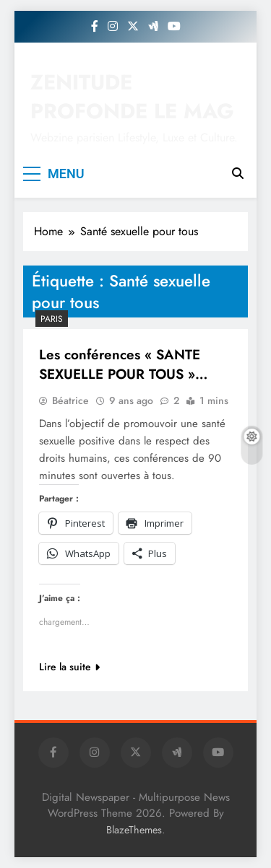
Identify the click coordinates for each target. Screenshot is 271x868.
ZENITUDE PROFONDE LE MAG (132, 97)
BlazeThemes (134, 830)
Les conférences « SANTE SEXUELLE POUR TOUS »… (123, 364)
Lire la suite (69, 667)
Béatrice (70, 400)
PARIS (52, 319)
